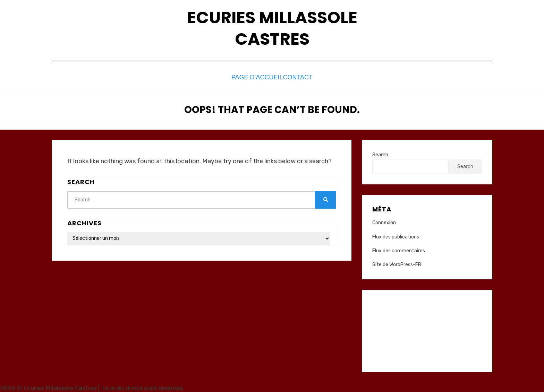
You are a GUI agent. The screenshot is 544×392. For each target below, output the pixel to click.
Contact (300, 76)
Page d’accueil (253, 76)
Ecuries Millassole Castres (272, 28)
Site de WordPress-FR (397, 263)
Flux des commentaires (399, 249)
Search (380, 153)
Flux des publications (396, 235)
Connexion (384, 221)
